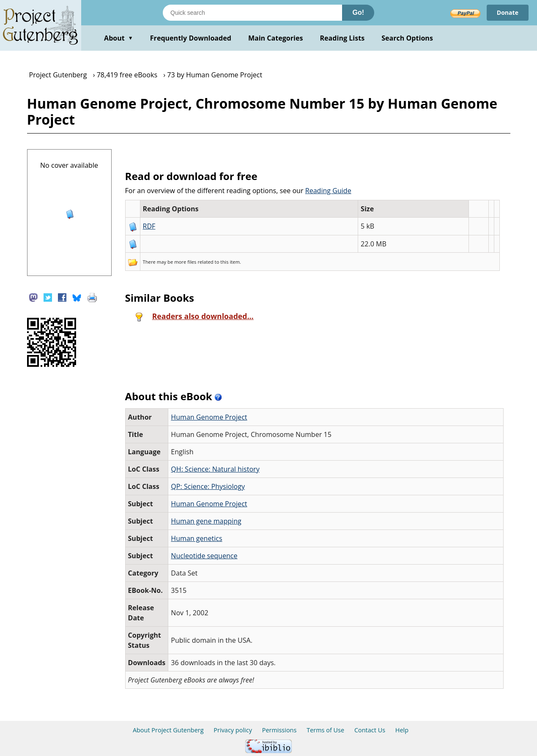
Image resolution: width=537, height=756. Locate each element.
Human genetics (196, 538)
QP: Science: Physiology (208, 486)
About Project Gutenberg (168, 730)
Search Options (407, 38)
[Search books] (252, 13)
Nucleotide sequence (204, 556)
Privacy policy (233, 730)
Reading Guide (328, 191)
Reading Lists (342, 38)
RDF (149, 226)
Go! (358, 12)
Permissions (279, 730)
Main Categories (276, 38)
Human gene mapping (206, 521)
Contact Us (370, 730)
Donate (508, 12)
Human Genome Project (209, 417)
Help (402, 730)
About (119, 38)
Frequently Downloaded (191, 38)
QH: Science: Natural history (215, 469)
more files (185, 262)
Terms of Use (325, 730)
